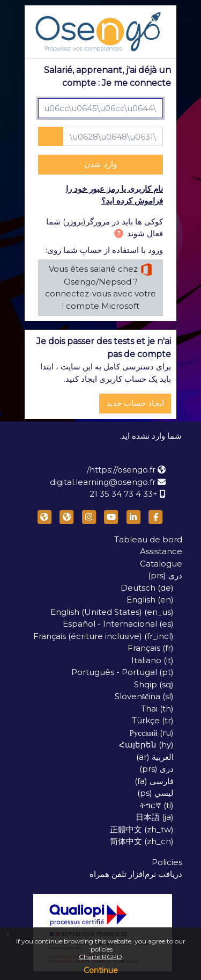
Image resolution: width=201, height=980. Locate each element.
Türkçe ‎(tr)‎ (153, 720)
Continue (101, 970)
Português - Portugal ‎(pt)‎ (122, 672)
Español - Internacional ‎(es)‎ (118, 624)
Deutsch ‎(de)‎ (147, 588)
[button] (117, 234)
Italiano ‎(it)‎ (152, 660)
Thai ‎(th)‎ (157, 709)
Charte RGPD (100, 957)
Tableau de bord (148, 539)
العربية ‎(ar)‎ (155, 757)
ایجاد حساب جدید (135, 403)
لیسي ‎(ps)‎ (155, 793)
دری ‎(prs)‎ (165, 575)
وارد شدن (100, 164)
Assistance (161, 551)
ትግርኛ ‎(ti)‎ (157, 805)
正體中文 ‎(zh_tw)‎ (142, 829)
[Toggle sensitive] (51, 137)
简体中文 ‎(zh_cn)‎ (142, 841)
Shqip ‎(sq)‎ (154, 684)
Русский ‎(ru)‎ (152, 733)
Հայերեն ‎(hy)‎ (146, 745)
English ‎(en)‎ (150, 600)
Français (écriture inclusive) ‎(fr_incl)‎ (103, 636)
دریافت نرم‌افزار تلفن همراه (136, 874)
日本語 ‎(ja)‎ (155, 817)
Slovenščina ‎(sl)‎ (144, 696)
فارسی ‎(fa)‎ (154, 781)
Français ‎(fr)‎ (151, 648)
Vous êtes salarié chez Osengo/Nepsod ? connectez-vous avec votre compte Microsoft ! (100, 287)
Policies (167, 862)
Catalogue (161, 564)
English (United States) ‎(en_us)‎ (112, 612)
